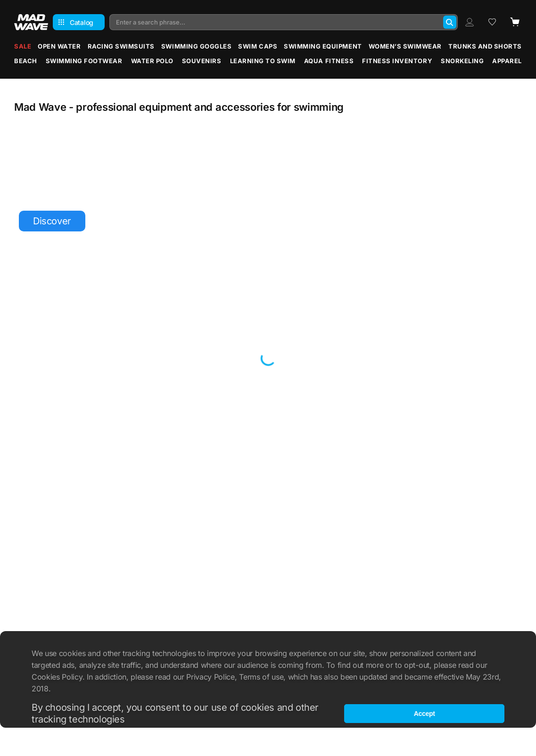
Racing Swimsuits (121, 46)
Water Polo (152, 61)
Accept (425, 714)
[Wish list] (492, 22)
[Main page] (31, 22)
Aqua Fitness (329, 61)
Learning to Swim (263, 61)
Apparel (507, 61)
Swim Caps (258, 46)
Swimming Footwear (84, 61)
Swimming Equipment (323, 46)
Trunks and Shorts (485, 46)
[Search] (450, 22)
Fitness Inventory (397, 61)
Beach (26, 61)
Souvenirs (202, 61)
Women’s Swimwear (405, 46)
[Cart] (515, 22)
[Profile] (470, 22)
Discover (52, 221)
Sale (23, 46)
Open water (59, 46)
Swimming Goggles (196, 46)
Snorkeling (462, 61)
